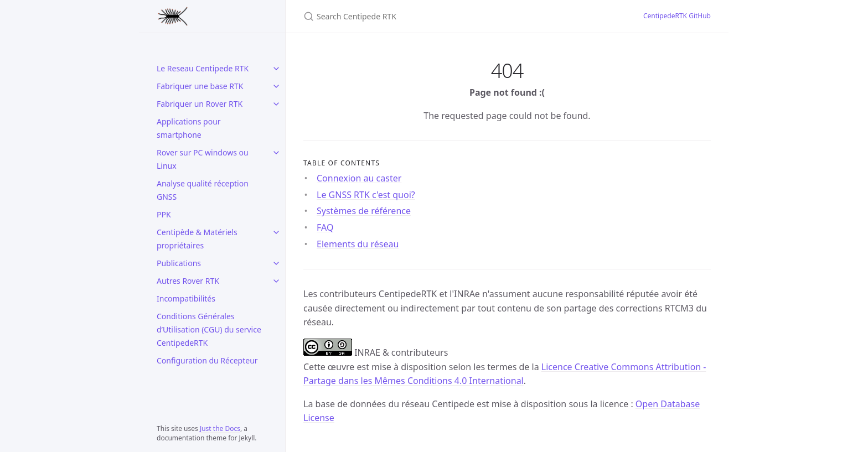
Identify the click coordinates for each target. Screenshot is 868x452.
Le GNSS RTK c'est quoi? (366, 195)
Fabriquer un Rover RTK (200, 104)
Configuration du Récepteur (207, 360)
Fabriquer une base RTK (200, 86)
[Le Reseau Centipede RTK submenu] (276, 69)
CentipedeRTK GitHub (677, 16)
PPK (164, 214)
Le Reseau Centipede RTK (203, 68)
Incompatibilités (186, 298)
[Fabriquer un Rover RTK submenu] (276, 104)
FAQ (325, 227)
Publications (179, 263)
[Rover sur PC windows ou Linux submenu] (276, 153)
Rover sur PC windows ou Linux (203, 159)
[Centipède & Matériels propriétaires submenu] (276, 232)
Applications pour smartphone (189, 128)
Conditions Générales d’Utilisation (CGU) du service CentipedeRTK (209, 329)
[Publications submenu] (276, 263)
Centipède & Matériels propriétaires (197, 239)
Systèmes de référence (364, 211)
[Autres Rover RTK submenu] (276, 281)
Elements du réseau (358, 244)
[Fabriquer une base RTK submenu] (276, 86)
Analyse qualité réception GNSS (203, 190)
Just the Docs (220, 428)
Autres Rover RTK (188, 281)
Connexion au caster (359, 178)
